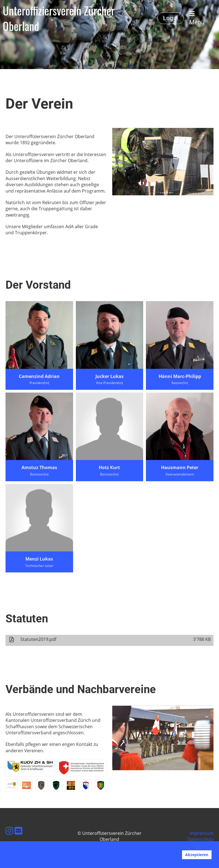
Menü (197, 18)
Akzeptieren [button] (197, 855)
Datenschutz (200, 839)
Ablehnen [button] (167, 855)
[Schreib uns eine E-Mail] (18, 831)
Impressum (202, 833)
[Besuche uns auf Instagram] (9, 831)
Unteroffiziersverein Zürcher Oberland (59, 18)
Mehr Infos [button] (118, 860)
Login (170, 18)
